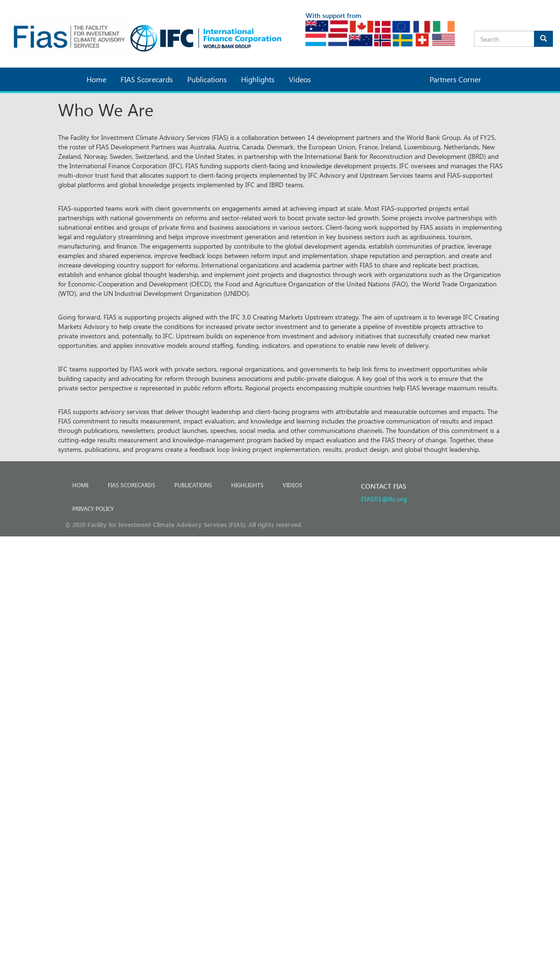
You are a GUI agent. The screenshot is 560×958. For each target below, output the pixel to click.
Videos (300, 79)
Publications (207, 79)
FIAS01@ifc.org (384, 499)
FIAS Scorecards (147, 79)
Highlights (258, 79)
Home (96, 79)
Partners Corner (455, 79)
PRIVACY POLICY (93, 509)
